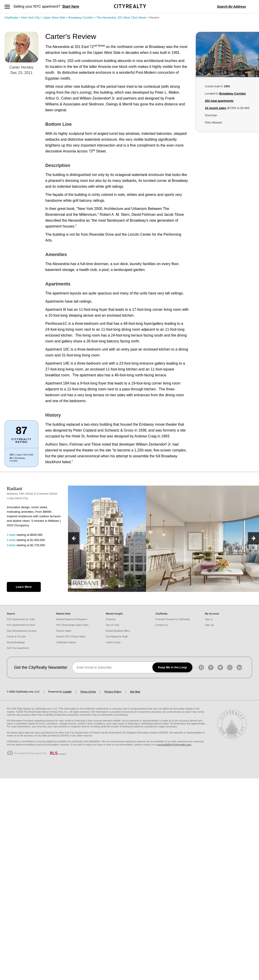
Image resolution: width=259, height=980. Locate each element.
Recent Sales (64, 631)
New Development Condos (22, 631)
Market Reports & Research (72, 619)
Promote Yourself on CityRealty (173, 619)
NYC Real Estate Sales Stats (72, 625)
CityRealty (13, 18)
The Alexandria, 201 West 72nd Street (123, 18)
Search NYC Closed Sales (71, 636)
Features (111, 619)
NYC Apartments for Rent (21, 625)
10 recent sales (215, 108)
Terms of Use (88, 692)
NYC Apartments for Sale (21, 619)
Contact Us (161, 625)
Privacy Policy (113, 692)
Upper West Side (56, 18)
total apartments (219, 101)
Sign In (209, 619)
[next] (253, 538)
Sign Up (209, 625)
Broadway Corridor (83, 18)
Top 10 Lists (113, 625)
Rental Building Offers (118, 631)
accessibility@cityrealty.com (174, 745)
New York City (32, 18)
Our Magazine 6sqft (117, 636)
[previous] (74, 538)
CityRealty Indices (66, 642)
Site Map (135, 692)
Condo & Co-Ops (16, 636)
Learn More (24, 587)
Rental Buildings (16, 642)
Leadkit (67, 692)
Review (154, 18)
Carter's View (113, 642)
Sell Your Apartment (18, 648)
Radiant (14, 488)
